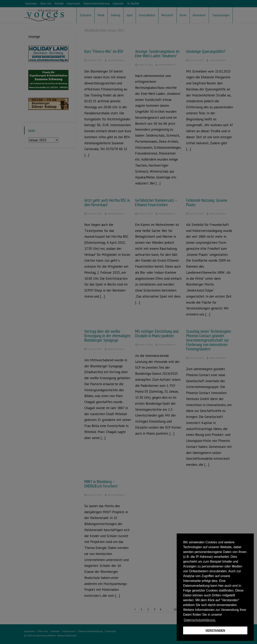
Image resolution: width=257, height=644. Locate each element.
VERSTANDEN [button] (215, 630)
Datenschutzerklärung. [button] (200, 620)
